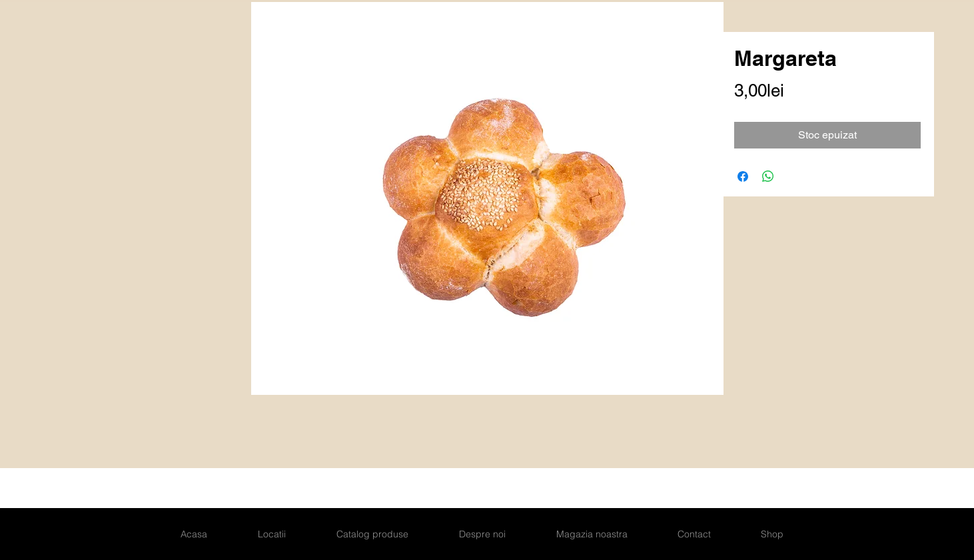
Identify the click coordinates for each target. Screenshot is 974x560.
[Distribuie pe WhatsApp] (768, 176)
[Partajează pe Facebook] (743, 176)
